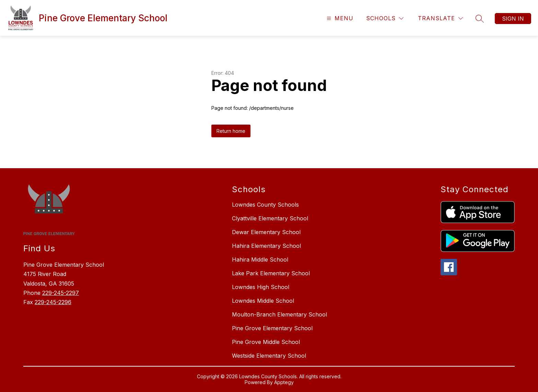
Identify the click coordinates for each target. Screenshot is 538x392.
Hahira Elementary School (266, 246)
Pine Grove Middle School (266, 342)
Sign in (513, 19)
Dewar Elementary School (266, 232)
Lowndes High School (261, 287)
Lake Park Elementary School (271, 273)
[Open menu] (339, 18)
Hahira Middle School (260, 260)
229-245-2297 (61, 293)
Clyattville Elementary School (270, 218)
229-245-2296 (53, 302)
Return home (231, 131)
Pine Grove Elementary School (272, 328)
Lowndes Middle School (263, 301)
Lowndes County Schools (265, 205)
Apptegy (284, 382)
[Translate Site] (440, 18)
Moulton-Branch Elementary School (279, 314)
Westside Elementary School (269, 356)
